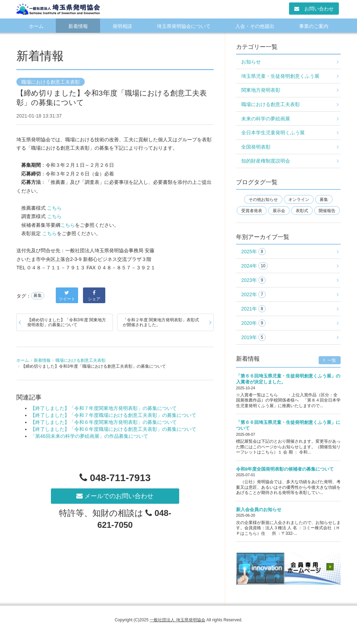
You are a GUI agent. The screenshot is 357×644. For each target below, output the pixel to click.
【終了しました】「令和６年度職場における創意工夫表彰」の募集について (113, 429)
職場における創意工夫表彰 (51, 82)
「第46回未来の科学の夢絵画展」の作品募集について (89, 436)
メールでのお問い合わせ (115, 496)
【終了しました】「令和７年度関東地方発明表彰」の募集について (104, 408)
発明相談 (122, 26)
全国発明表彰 (256, 147)
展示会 (279, 211)
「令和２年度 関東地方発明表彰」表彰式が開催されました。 (161, 322)
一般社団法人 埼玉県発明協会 (177, 620)
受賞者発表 (252, 211)
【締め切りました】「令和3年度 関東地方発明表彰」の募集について (67, 322)
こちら (54, 208)
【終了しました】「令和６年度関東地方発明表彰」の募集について (104, 422)
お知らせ (251, 62)
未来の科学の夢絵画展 (266, 119)
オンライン (299, 200)
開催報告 (327, 211)
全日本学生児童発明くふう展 (273, 133)
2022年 (253, 295)
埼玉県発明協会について (184, 26)
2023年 (253, 280)
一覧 (330, 360)
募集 (38, 296)
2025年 (253, 252)
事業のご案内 (314, 26)
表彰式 (302, 211)
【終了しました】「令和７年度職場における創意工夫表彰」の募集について (113, 415)
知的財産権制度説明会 (266, 161)
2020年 (253, 323)
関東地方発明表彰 (261, 90)
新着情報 (78, 26)
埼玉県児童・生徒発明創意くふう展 (280, 76)
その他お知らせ (263, 200)
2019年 (253, 338)
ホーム (36, 26)
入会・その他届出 (255, 26)
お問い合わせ (314, 9)
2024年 (255, 266)
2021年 (253, 309)
